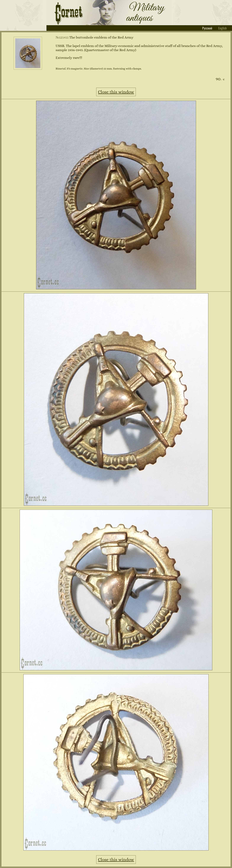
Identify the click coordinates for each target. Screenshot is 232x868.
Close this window (116, 92)
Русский (208, 28)
